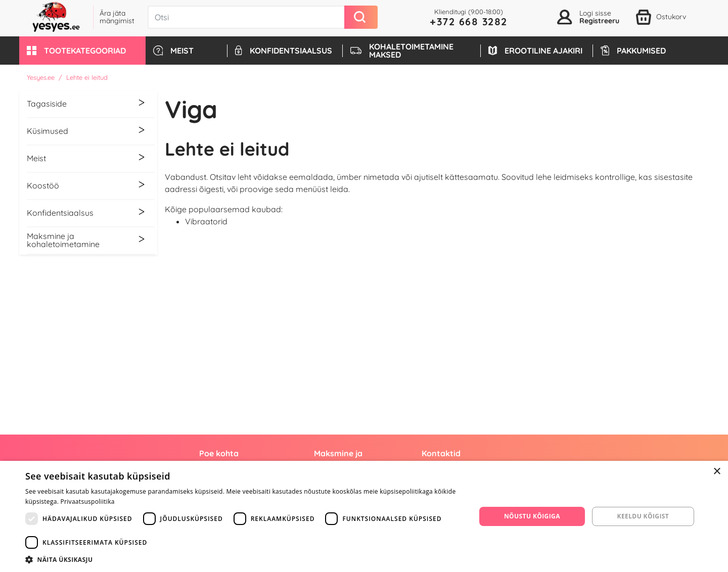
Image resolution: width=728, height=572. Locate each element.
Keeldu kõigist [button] (643, 516)
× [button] (717, 472)
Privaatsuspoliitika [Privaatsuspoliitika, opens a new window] (88, 502)
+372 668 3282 (469, 21)
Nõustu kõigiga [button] (532, 516)
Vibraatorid (206, 221)
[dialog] (364, 516)
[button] (82, 51)
